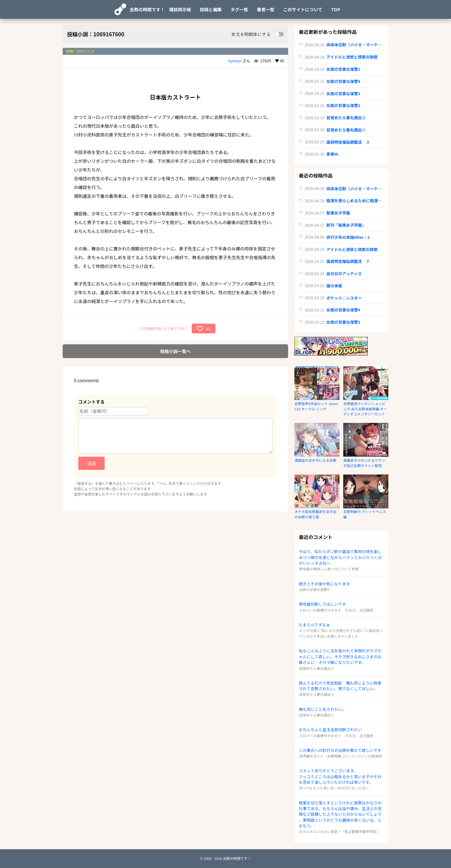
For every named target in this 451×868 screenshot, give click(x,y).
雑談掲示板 (180, 9)
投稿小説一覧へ (175, 351)
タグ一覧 (239, 9)
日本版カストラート (175, 97)
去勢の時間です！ (147, 9)
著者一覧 (266, 9)
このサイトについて (303, 9)
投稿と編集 (211, 9)
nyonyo (235, 61)
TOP (336, 9)
